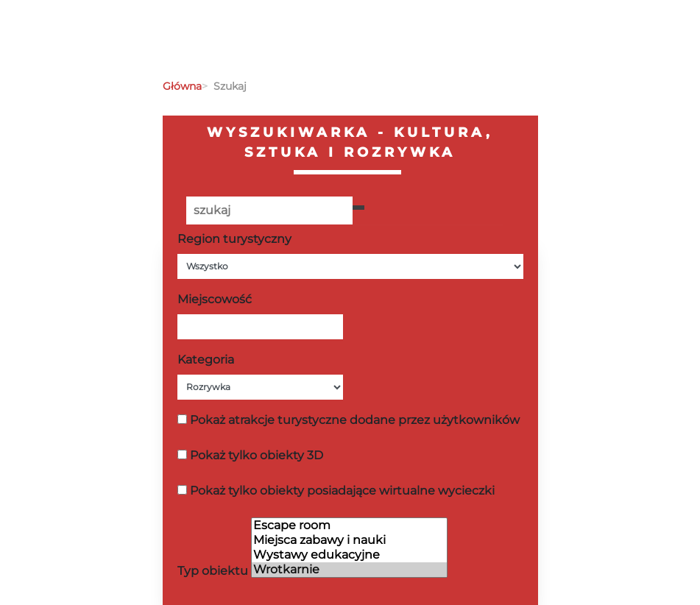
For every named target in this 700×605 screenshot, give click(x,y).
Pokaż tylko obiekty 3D (257, 455)
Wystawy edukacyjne (349, 555)
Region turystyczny (234, 239)
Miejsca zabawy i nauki (349, 540)
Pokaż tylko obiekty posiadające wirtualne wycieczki (342, 491)
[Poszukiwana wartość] (269, 210)
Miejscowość (215, 299)
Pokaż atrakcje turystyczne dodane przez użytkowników (355, 420)
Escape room (349, 526)
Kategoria (206, 360)
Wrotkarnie (349, 570)
